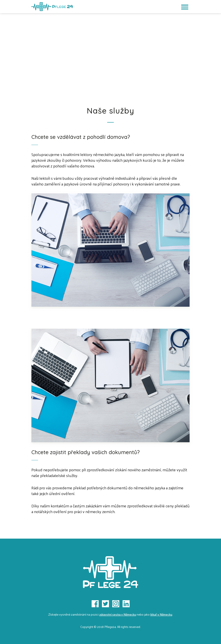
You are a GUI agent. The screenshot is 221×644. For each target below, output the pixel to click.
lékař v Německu (161, 614)
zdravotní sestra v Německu (118, 614)
